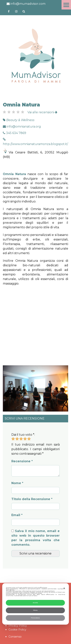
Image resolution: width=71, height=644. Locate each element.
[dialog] (35, 604)
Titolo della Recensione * (32, 499)
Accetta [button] (35, 603)
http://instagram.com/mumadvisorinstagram (16, 11)
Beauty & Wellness (20, 120)
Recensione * (22, 461)
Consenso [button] (15, 637)
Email (17, 515)
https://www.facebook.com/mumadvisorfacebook (9, 11)
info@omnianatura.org (22, 126)
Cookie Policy (17, 630)
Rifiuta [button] (35, 610)
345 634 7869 (14, 133)
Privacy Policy (18, 626)
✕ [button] (64, 588)
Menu (66, 5)
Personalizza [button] (35, 618)
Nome (17, 483)
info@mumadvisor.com (26, 4)
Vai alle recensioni (42, 112)
